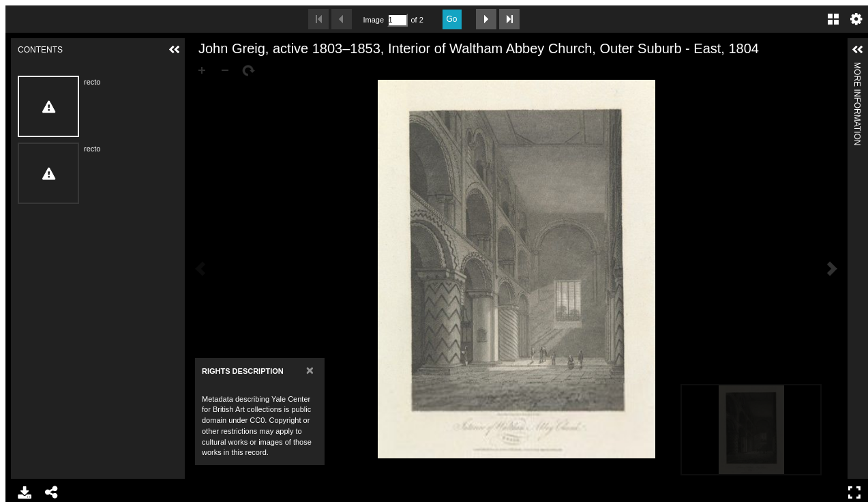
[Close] (310, 370)
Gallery (833, 19)
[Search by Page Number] (398, 20)
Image (374, 20)
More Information (857, 68)
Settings (856, 19)
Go (452, 19)
